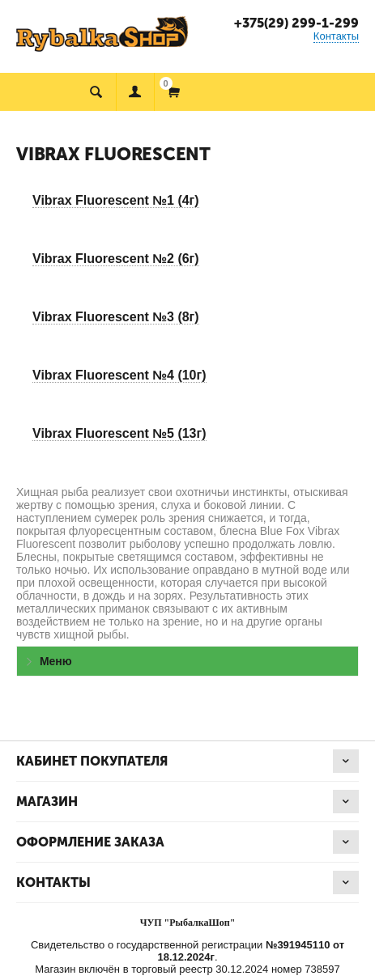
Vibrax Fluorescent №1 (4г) (116, 200)
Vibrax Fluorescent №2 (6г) (116, 259)
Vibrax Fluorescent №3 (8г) (116, 317)
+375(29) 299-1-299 (296, 23)
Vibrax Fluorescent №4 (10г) (119, 375)
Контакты (336, 36)
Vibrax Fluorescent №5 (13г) (119, 433)
